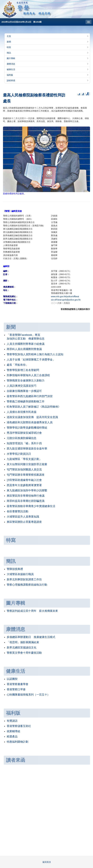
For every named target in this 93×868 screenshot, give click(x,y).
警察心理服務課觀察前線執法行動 (27, 585)
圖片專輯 (48, 58)
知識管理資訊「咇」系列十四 (24, 443)
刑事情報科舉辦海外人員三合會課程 (28, 375)
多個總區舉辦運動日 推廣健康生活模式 (31, 637)
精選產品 (12, 737)
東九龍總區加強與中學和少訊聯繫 (27, 490)
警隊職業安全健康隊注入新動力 (26, 381)
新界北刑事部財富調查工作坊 (24, 579)
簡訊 (48, 53)
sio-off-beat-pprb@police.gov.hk (66, 300)
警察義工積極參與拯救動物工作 (26, 401)
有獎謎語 (12, 721)
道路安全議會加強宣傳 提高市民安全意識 (32, 417)
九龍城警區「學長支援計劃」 (24, 459)
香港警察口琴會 (16, 689)
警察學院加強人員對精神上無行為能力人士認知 (35, 354)
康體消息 (48, 64)
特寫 (48, 47)
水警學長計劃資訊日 (19, 454)
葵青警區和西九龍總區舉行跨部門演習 (30, 396)
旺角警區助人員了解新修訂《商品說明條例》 (34, 407)
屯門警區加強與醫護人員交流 (24, 470)
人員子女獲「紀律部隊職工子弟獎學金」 (31, 360)
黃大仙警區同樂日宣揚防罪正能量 (27, 464)
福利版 (48, 75)
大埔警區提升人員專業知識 (23, 517)
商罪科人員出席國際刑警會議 (24, 349)
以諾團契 (12, 679)
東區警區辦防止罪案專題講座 (24, 522)
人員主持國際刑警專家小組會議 (26, 344)
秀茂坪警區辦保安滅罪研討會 (24, 433)
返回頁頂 (47, 862)
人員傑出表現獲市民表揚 (22, 412)
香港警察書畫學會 (18, 684)
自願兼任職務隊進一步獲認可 (24, 391)
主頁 (48, 36)
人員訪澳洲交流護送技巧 (22, 386)
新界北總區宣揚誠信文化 (22, 648)
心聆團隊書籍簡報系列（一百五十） (28, 695)
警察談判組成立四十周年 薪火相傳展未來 (32, 611)
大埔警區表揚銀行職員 (20, 574)
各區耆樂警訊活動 (18, 511)
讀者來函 (48, 80)
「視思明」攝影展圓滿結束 (23, 642)
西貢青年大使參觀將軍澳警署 (24, 485)
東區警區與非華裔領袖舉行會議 (26, 496)
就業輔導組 (13, 731)
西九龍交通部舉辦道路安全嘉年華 (27, 449)
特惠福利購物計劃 (18, 742)
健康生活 (48, 69)
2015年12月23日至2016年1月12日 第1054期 (21, 22)
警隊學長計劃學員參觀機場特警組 (27, 428)
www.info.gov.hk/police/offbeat (65, 296)
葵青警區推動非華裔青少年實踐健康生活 (31, 506)
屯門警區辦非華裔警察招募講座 (26, 475)
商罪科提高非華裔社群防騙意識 (26, 501)
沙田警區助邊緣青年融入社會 (24, 480)
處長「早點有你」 (18, 365)
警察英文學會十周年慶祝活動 (24, 653)
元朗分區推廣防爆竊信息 (22, 438)
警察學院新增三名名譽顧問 (23, 370)
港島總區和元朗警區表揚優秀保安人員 (30, 422)
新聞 (48, 42)
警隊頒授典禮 (15, 569)
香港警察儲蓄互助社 (19, 726)
